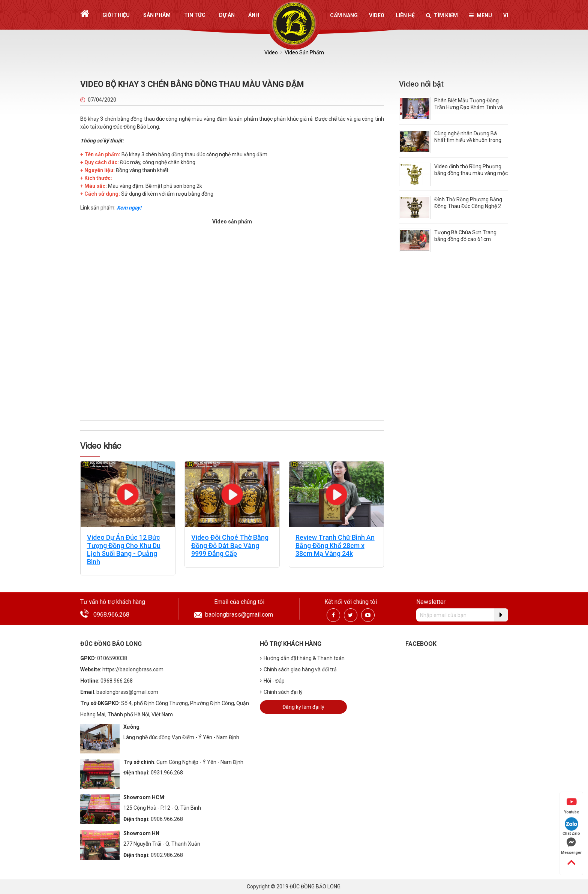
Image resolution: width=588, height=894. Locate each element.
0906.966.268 (167, 819)
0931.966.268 (167, 773)
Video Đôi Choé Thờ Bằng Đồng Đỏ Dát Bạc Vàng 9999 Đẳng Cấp (230, 545)
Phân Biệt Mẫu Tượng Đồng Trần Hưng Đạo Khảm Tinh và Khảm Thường (469, 107)
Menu (481, 15)
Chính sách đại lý (281, 692)
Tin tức (195, 15)
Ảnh (254, 15)
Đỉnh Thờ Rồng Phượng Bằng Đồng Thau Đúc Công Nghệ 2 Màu (468, 206)
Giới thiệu (116, 15)
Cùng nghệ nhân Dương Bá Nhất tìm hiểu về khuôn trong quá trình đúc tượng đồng (468, 140)
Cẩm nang (344, 15)
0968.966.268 (111, 615)
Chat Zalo (571, 826)
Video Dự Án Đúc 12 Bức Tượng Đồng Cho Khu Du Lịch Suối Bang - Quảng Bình (124, 550)
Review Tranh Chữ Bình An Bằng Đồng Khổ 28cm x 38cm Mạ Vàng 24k (335, 545)
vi (506, 15)
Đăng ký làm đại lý (303, 707)
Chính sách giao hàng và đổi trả (298, 669)
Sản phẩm (157, 15)
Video (377, 15)
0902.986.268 (167, 855)
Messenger (571, 846)
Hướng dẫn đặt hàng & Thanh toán (302, 658)
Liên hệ (405, 15)
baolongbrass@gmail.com (239, 615)
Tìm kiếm (442, 15)
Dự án (227, 15)
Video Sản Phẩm (304, 52)
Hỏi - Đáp (272, 681)
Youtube (571, 806)
